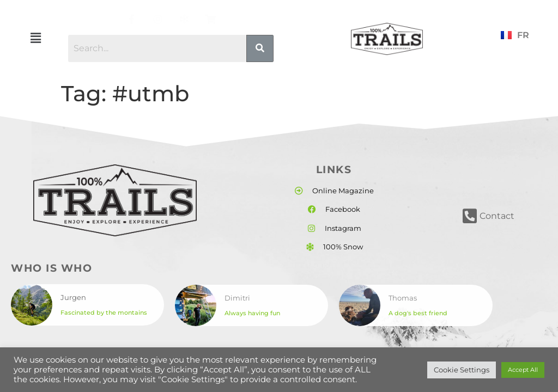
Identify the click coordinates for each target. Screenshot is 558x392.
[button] (36, 38)
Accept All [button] (523, 370)
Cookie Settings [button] (462, 370)
